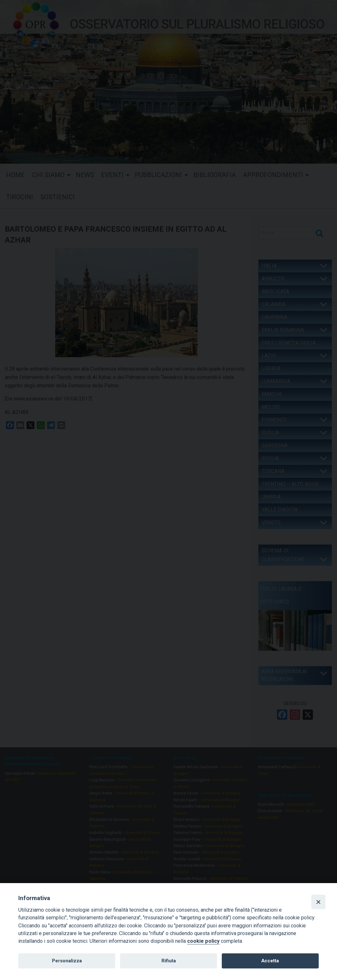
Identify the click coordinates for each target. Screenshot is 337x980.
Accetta (270, 961)
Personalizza (67, 961)
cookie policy (203, 941)
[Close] (318, 902)
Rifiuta (169, 961)
